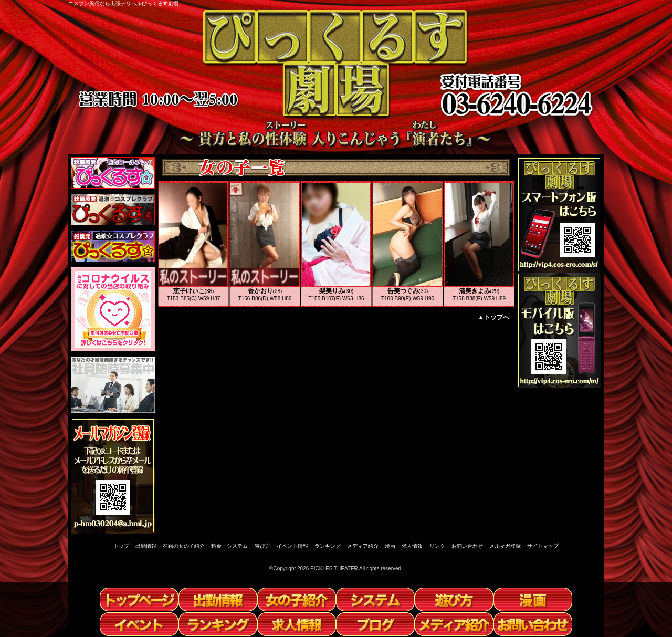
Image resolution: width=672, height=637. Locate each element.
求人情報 (412, 546)
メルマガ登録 (505, 546)
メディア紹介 (363, 546)
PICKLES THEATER (334, 568)
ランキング (328, 546)
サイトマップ (543, 546)
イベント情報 (292, 546)
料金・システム (229, 546)
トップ (121, 546)
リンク (437, 546)
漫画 (390, 546)
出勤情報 (146, 546)
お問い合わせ (467, 546)
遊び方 (262, 546)
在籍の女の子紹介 (184, 546)
